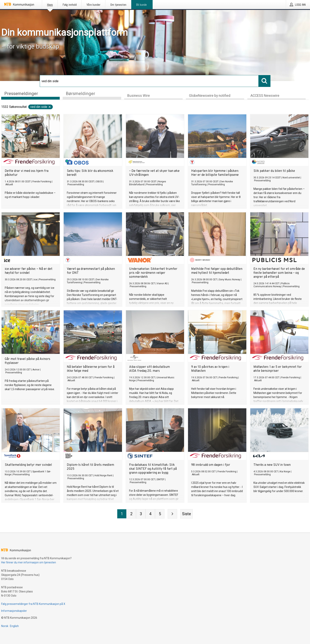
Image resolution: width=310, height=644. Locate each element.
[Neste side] (172, 514)
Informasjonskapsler (14, 611)
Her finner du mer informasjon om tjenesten (29, 562)
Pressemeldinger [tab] (21, 94)
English (14, 626)
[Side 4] (150, 514)
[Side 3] (141, 514)
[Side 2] (131, 514)
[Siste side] (187, 514)
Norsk (5, 626)
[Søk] (149, 81)
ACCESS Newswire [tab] (265, 96)
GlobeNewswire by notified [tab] (210, 96)
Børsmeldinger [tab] (80, 94)
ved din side (41, 107)
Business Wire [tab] (139, 96)
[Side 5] (160, 514)
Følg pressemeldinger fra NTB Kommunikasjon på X (33, 604)
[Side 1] (122, 514)
